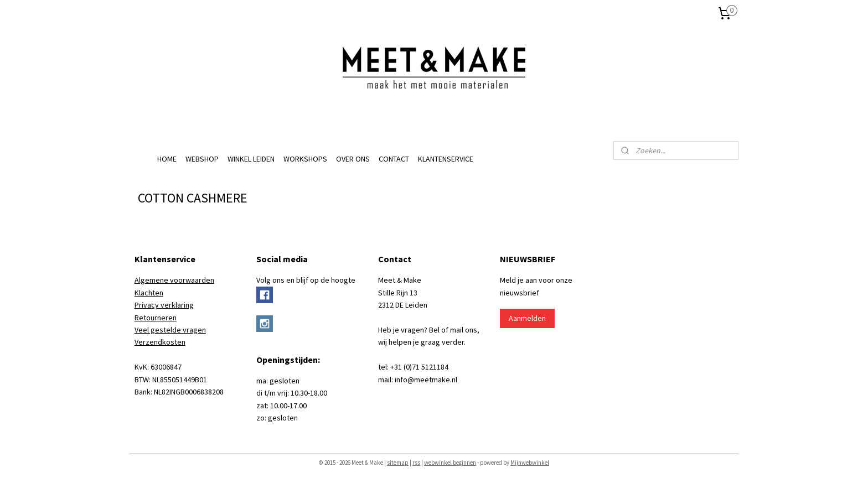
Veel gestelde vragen (170, 330)
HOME (167, 159)
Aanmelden (527, 318)
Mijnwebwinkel (530, 463)
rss (416, 463)
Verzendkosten (160, 342)
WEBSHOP (202, 159)
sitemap (398, 463)
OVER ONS (353, 159)
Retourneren (156, 318)
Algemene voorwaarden (174, 280)
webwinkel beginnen (450, 463)
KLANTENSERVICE (446, 159)
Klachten (149, 293)
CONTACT (394, 159)
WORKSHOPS (305, 159)
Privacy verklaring (164, 305)
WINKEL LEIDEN (251, 159)
